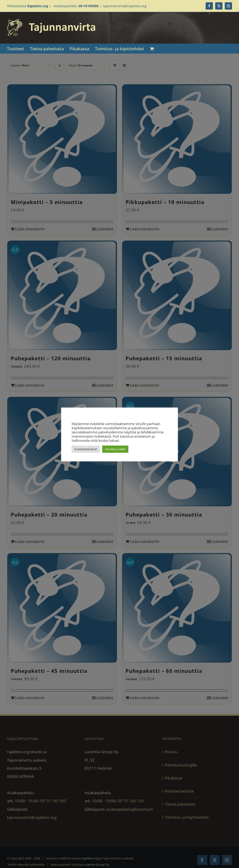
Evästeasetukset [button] (86, 449)
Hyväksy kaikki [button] (115, 449)
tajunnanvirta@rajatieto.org (125, 6)
